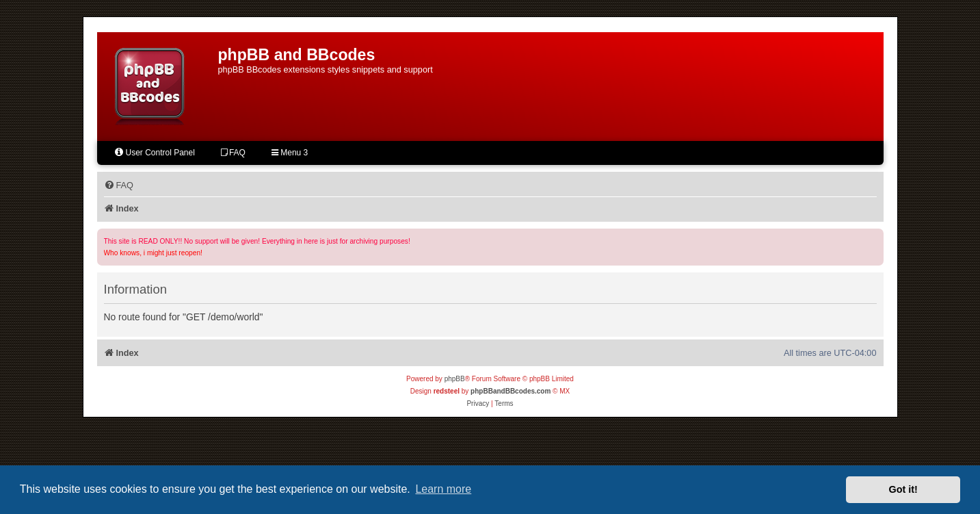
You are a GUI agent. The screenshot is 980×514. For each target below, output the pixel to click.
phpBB (455, 379)
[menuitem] (119, 185)
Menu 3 (290, 153)
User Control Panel (154, 152)
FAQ (233, 153)
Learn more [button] (443, 489)
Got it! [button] (903, 489)
